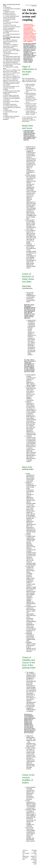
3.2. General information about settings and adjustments (11, 17)
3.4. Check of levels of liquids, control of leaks (11, 23)
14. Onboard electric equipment (11, 116)
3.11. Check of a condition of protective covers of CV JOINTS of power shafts (11, 51)
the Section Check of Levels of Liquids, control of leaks (28, 60)
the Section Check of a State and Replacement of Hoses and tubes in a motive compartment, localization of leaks (31, 167)
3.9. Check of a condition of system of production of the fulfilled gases (10, 42)
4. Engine (5, 89)
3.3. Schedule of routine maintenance (9, 20)
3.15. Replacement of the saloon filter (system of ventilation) (11, 62)
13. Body (5, 115)
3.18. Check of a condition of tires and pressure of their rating (12, 71)
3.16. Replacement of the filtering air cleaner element (12, 65)
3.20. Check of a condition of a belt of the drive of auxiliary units (12, 77)
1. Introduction (7, 7)
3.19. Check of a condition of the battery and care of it (11, 74)
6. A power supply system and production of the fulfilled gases (11, 96)
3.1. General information (9, 15)
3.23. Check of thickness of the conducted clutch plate (11, 87)
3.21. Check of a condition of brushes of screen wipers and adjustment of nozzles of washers (12, 80)
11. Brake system (7, 110)
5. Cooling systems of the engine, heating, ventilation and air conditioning (12, 92)
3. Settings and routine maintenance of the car (9, 12)
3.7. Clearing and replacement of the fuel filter (26, 856)
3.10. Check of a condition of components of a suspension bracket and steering (10, 46)
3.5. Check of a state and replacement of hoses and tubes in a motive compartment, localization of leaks (12, 27)
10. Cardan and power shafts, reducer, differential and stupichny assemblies (12, 107)
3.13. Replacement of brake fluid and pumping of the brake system (12, 57)
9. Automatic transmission (10, 104)
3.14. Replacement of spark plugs (12, 59)
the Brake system (31, 444)
